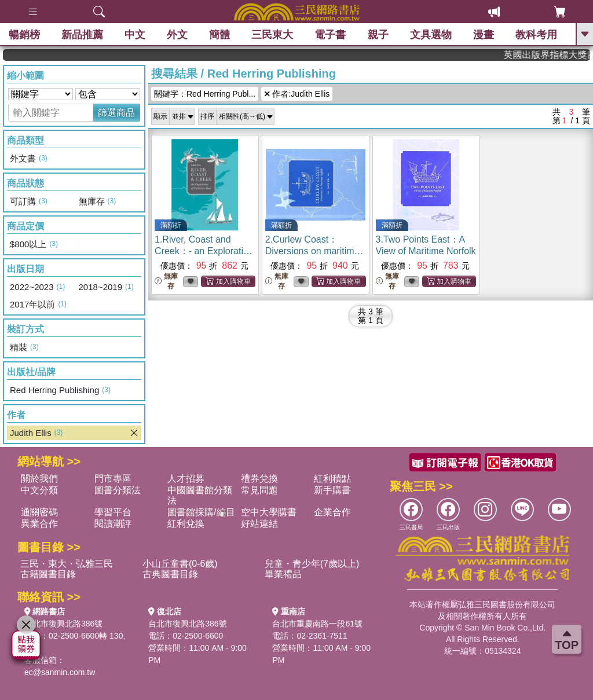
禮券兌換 (259, 479)
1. (204, 251)
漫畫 (484, 35)
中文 (135, 35)
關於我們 (39, 479)
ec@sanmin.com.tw (60, 672)
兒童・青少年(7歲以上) (312, 564)
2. (314, 251)
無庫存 (166, 281)
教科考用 (536, 35)
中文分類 (39, 490)
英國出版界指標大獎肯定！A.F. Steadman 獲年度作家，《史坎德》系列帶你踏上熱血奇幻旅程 (554, 55)
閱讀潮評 (113, 524)
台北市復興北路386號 (63, 624)
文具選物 (431, 35)
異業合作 (39, 524)
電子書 (331, 35)
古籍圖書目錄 (48, 574)
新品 (82, 35)
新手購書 (332, 490)
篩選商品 (116, 113)
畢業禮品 (283, 574)
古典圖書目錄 (170, 574)
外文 (177, 35)
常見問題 (259, 490)
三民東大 (272, 35)
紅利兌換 (186, 524)
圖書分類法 (118, 490)
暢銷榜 (24, 35)
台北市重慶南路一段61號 (317, 624)
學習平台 (113, 512)
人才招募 (186, 479)
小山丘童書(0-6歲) (180, 564)
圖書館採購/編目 (201, 512)
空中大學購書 (269, 512)
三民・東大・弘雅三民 (67, 564)
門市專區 (113, 479)
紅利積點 (332, 479)
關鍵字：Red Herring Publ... (205, 94)
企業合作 (332, 512)
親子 (378, 35)
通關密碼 (39, 512)
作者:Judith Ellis (297, 94)
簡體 (219, 35)
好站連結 (259, 524)
